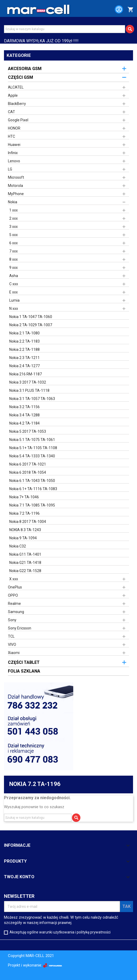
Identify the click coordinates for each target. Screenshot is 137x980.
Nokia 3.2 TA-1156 (24, 407)
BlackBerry (17, 104)
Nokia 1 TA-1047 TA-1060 (31, 317)
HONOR (14, 128)
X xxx (14, 579)
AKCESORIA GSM (25, 69)
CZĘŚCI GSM (20, 77)
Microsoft (16, 177)
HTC (12, 136)
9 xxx (13, 268)
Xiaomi (14, 653)
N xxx (14, 309)
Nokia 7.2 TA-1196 (24, 513)
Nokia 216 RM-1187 (26, 374)
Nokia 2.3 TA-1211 (24, 358)
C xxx (14, 284)
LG (10, 169)
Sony (12, 620)
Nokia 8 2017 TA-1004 (28, 522)
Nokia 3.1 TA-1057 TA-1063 (32, 399)
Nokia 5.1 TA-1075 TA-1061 (32, 440)
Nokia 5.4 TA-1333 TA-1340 (32, 456)
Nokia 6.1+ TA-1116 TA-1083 (33, 489)
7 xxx (13, 251)
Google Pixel (18, 120)
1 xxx (13, 210)
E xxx (13, 292)
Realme (14, 604)
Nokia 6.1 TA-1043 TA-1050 (32, 481)
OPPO (13, 595)
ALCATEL (16, 87)
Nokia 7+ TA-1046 (24, 497)
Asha (14, 276)
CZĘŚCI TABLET (24, 662)
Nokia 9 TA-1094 (23, 538)
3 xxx (13, 227)
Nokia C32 (18, 546)
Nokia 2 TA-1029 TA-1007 (31, 325)
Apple (13, 95)
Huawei (14, 145)
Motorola (15, 186)
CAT (12, 112)
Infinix (13, 153)
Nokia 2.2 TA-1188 (24, 349)
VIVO (12, 645)
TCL (11, 636)
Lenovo (14, 161)
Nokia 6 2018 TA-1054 (28, 472)
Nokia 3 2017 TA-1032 (28, 382)
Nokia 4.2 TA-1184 (24, 423)
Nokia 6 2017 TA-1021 (28, 464)
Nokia (13, 202)
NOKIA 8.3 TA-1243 (25, 530)
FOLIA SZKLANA (24, 671)
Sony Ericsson (20, 628)
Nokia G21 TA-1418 (25, 563)
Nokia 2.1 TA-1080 (24, 333)
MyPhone (16, 194)
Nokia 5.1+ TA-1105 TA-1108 (33, 448)
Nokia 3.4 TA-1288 (24, 415)
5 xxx (13, 235)
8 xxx (13, 259)
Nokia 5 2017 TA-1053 (28, 431)
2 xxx (13, 218)
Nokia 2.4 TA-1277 (24, 366)
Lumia (14, 300)
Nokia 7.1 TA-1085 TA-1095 (32, 505)
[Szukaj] (65, 29)
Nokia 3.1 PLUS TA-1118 (29, 390)
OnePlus (15, 587)
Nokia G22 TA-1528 (25, 571)
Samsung (16, 612)
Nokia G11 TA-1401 (25, 554)
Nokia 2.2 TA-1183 (24, 341)
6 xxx (13, 243)
